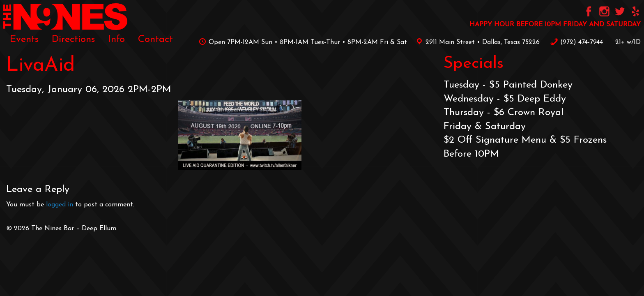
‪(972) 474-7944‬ (576, 42)
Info (116, 39)
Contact (155, 39)
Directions (73, 39)
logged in (60, 205)
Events (24, 39)
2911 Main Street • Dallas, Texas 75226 (476, 42)
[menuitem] (24, 39)
